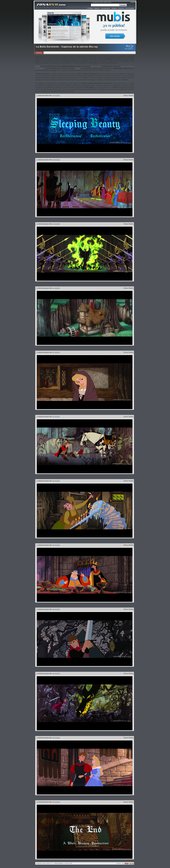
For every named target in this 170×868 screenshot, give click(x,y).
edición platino (96, 66)
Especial (39, 53)
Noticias (97, 8)
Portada (90, 8)
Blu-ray (78, 68)
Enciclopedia (130, 8)
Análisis (114, 8)
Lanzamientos (106, 8)
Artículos (121, 8)
